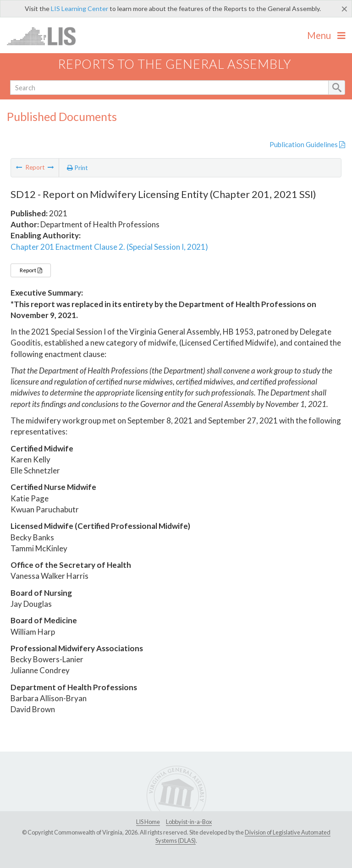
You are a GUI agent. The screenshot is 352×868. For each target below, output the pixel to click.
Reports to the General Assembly (175, 64)
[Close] (344, 9)
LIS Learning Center (80, 8)
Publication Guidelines (307, 144)
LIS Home (148, 822)
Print (77, 168)
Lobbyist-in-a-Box (189, 822)
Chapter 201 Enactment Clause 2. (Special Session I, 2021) (109, 247)
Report (31, 270)
